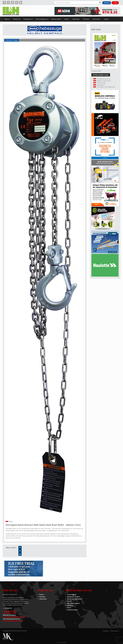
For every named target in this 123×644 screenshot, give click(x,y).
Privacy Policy (114, 631)
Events (67, 19)
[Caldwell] (105, 206)
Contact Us (8, 608)
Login (115, 3)
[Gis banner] (105, 182)
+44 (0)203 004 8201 (10, 611)
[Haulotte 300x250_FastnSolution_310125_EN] (105, 276)
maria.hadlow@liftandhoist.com (14, 617)
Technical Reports (41, 19)
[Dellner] (103, 229)
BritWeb (64, 642)
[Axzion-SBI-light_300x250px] (105, 253)
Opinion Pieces (56, 19)
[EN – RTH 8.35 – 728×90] (87, 11)
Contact (106, 19)
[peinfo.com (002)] (105, 159)
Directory (86, 19)
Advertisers (76, 19)
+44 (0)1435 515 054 (10, 613)
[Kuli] (45, 30)
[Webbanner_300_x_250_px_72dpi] (105, 112)
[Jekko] (105, 135)
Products (16, 19)
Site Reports (27, 19)
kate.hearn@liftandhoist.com (13, 621)
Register (107, 3)
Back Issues (96, 19)
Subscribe (106, 631)
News (6, 19)
